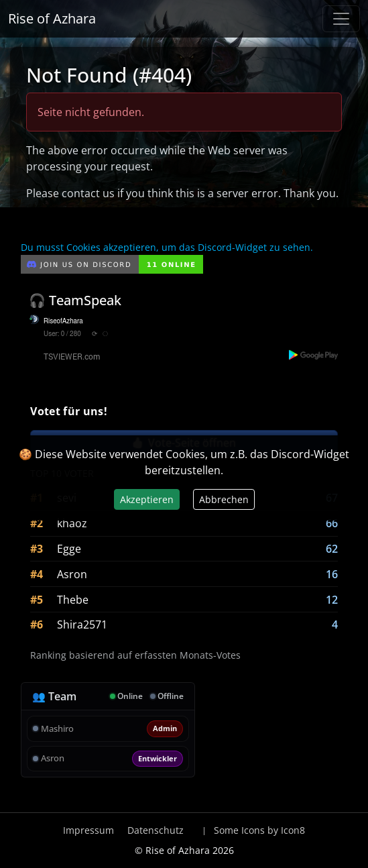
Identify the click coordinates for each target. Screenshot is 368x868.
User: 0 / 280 (62, 334)
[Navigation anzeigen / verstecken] (341, 19)
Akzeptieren (147, 499)
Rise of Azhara (52, 18)
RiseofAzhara (63, 321)
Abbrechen (224, 499)
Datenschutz (156, 830)
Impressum (88, 830)
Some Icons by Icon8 (259, 830)
